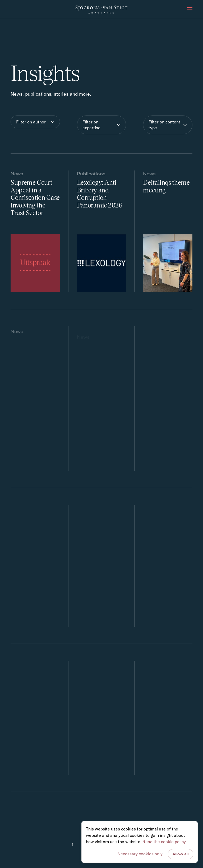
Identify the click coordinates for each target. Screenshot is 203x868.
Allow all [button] (181, 854)
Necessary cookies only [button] (140, 854)
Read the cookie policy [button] (164, 842)
